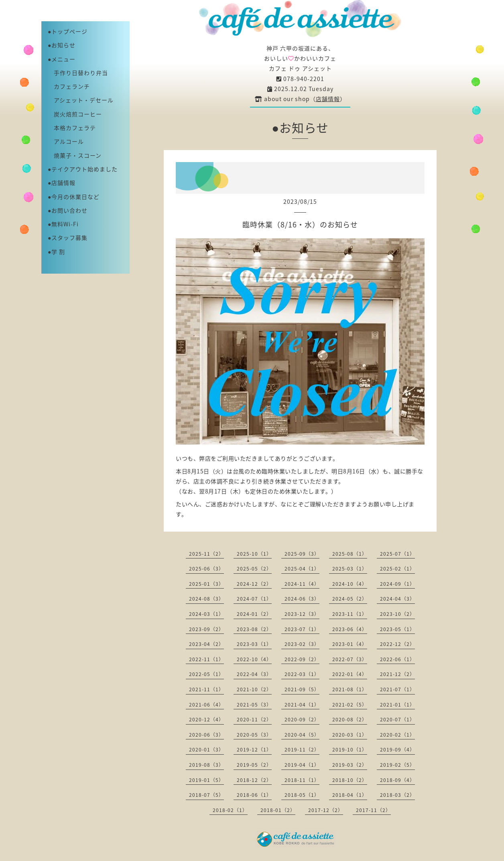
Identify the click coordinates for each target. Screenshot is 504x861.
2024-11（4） (302, 584)
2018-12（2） (254, 780)
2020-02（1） (397, 735)
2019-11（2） (302, 749)
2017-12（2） (326, 810)
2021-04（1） (302, 705)
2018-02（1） (230, 810)
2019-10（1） (350, 749)
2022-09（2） (302, 659)
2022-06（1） (397, 659)
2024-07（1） (254, 599)
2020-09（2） (302, 719)
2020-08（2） (350, 719)
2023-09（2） (206, 629)
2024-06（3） (302, 599)
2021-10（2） (254, 689)
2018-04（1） (350, 795)
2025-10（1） (254, 554)
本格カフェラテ (72, 128)
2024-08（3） (206, 599)
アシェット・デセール (81, 100)
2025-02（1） (397, 569)
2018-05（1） (302, 795)
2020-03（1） (350, 735)
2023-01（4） (350, 644)
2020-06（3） (206, 735)
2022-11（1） (206, 659)
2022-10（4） (254, 659)
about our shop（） (300, 99)
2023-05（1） (397, 629)
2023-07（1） (302, 629)
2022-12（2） (397, 644)
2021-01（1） (397, 705)
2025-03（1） (350, 569)
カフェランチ (69, 86)
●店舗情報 (62, 183)
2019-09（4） (397, 749)
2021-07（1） (397, 689)
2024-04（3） (397, 599)
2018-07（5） (206, 795)
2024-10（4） (350, 584)
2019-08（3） (206, 765)
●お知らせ (62, 45)
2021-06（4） (206, 705)
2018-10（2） (350, 780)
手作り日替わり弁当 (78, 73)
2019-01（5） (206, 780)
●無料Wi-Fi (63, 224)
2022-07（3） (350, 659)
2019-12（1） (254, 749)
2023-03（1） (254, 644)
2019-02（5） (397, 765)
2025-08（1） (350, 554)
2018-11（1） (302, 780)
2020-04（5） (302, 735)
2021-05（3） (254, 705)
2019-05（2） (254, 765)
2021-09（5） (302, 689)
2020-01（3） (206, 749)
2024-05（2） (350, 599)
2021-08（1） (350, 689)
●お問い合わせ (68, 210)
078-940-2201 (300, 79)
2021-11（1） (206, 689)
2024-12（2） (254, 584)
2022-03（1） (302, 674)
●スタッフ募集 (68, 238)
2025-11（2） (206, 554)
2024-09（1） (397, 584)
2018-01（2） (278, 810)
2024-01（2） (254, 614)
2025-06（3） (206, 569)
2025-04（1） (302, 569)
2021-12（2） (397, 674)
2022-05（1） (206, 674)
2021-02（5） (350, 705)
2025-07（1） (397, 554)
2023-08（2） (254, 629)
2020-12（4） (206, 719)
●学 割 (56, 252)
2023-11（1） (350, 614)
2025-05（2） (254, 569)
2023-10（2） (397, 614)
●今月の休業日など (74, 197)
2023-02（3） (302, 644)
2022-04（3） (254, 674)
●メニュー (62, 59)
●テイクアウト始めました (83, 169)
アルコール (66, 141)
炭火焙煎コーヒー (75, 114)
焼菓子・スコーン (75, 155)
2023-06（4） (350, 629)
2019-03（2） (350, 765)
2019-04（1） (302, 765)
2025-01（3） (206, 584)
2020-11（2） (254, 719)
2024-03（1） (206, 614)
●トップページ (68, 31)
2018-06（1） (254, 795)
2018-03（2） (397, 795)
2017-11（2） (373, 810)
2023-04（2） (206, 644)
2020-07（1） (397, 719)
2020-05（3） (254, 735)
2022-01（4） (350, 674)
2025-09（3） (302, 554)
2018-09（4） (397, 780)
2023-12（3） (302, 614)
